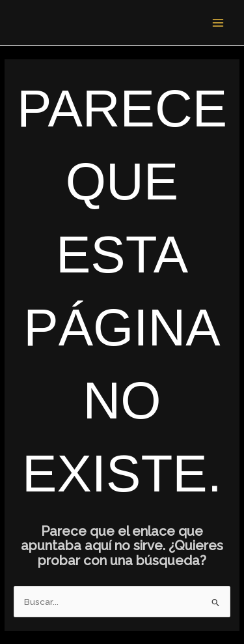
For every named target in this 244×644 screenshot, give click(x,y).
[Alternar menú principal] (218, 22)
